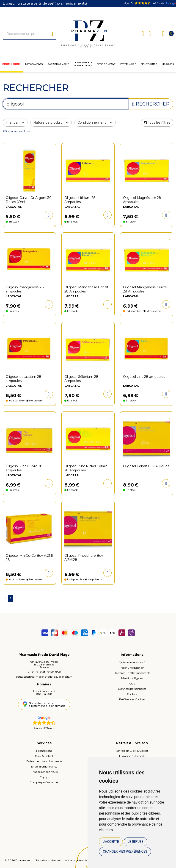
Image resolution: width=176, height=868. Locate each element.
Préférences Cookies (132, 699)
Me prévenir (154, 311)
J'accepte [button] (111, 842)
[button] (157, 123)
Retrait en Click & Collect (132, 751)
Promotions (11, 64)
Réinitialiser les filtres (16, 131)
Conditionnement (95, 122)
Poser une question (132, 668)
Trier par (15, 122)
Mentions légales (132, 678)
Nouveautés (149, 64)
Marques (168, 64)
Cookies (132, 694)
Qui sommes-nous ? (132, 662)
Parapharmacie (58, 64)
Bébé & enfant (106, 64)
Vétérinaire (128, 64)
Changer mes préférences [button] (125, 851)
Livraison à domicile (132, 756)
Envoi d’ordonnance (44, 766)
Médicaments (34, 64)
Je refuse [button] (136, 842)
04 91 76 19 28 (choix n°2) (44, 672)
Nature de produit (51, 122)
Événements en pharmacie (44, 761)
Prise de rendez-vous (44, 772)
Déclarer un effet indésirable (132, 673)
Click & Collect (44, 756)
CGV (132, 683)
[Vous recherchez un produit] (26, 34)
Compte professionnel (44, 782)
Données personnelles (132, 689)
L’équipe (44, 777)
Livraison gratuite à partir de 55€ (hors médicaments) (45, 3)
